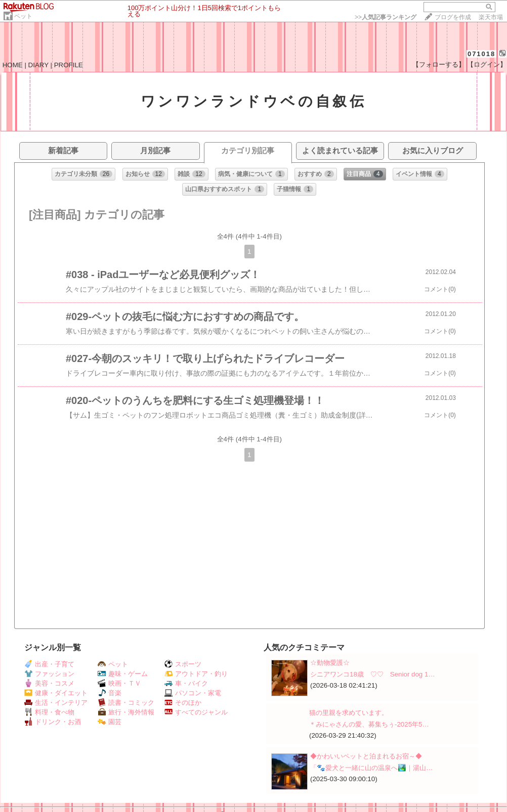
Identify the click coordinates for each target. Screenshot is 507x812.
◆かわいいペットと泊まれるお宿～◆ (366, 756)
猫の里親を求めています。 (349, 713)
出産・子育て (49, 664)
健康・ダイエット (56, 693)
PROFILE (69, 65)
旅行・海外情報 (126, 712)
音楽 (110, 693)
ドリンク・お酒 (53, 722)
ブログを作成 (453, 17)
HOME (13, 65)
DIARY (38, 65)
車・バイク (186, 683)
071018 (481, 54)
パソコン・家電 (193, 693)
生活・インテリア (56, 703)
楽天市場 (491, 17)
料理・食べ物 (49, 712)
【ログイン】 (487, 64)
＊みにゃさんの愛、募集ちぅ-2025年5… (369, 724)
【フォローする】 (439, 64)
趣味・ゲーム (123, 674)
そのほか (183, 703)
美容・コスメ (49, 683)
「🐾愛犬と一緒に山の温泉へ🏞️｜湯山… (371, 768)
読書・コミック (126, 703)
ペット (23, 16)
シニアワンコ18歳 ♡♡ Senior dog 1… (373, 674)
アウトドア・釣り (196, 674)
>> (386, 17)
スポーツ (183, 664)
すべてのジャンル (196, 712)
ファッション (49, 674)
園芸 (110, 722)
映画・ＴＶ (119, 683)
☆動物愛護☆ (330, 663)
